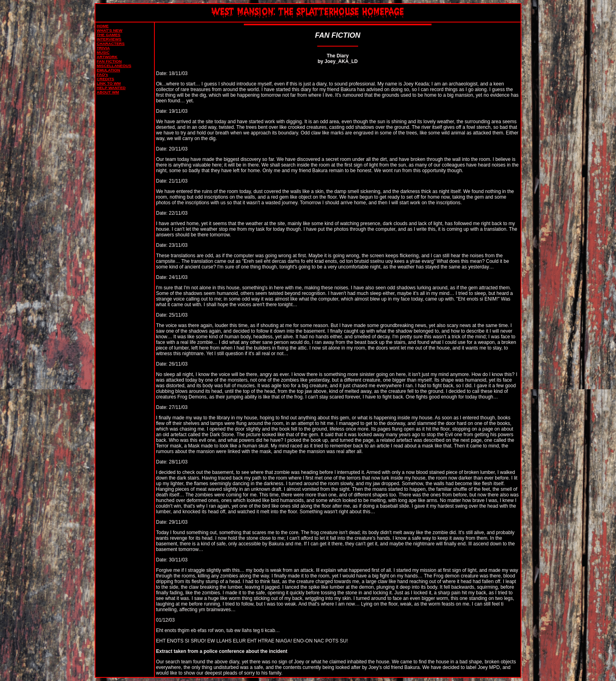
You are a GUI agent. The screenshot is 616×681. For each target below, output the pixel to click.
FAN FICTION (109, 61)
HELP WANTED (111, 88)
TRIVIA (103, 48)
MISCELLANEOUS (114, 66)
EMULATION (108, 70)
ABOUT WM (108, 92)
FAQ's (102, 74)
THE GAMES (108, 35)
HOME (103, 26)
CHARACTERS (111, 44)
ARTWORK (107, 57)
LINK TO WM (109, 83)
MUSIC (103, 52)
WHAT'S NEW (109, 30)
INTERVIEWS (109, 39)
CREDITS (105, 79)
